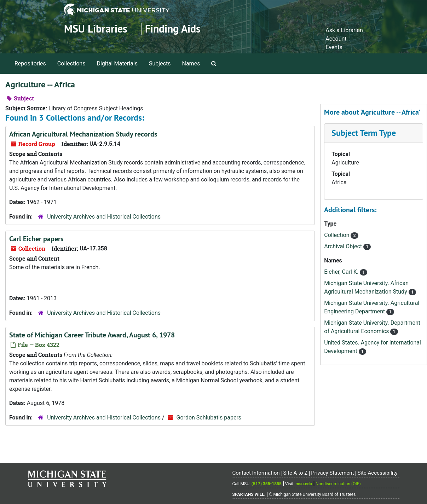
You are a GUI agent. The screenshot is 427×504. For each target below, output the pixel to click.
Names (191, 63)
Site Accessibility (377, 473)
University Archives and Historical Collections (104, 217)
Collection (337, 235)
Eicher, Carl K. (342, 272)
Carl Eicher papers (36, 239)
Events (334, 47)
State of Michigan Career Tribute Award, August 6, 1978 (92, 335)
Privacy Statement (332, 473)
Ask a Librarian (344, 30)
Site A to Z (295, 473)
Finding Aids (173, 29)
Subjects (160, 63)
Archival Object (344, 246)
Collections (71, 63)
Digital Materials (117, 63)
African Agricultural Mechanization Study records (83, 134)
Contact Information (256, 473)
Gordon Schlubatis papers (209, 418)
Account (336, 39)
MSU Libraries (96, 29)
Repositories (30, 63)
